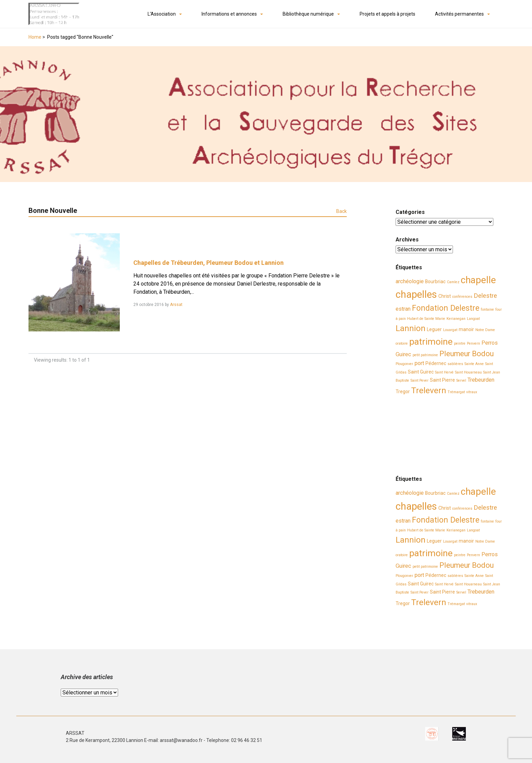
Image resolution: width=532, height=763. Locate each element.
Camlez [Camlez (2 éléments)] (453, 282)
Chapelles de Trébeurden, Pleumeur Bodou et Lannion (208, 263)
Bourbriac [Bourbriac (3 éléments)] (435, 281)
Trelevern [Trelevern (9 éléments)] (429, 390)
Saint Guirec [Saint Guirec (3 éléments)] (421, 372)
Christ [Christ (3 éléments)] (445, 296)
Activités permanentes (459, 14)
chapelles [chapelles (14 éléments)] (416, 294)
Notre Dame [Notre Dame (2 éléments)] (485, 330)
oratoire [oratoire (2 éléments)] (402, 343)
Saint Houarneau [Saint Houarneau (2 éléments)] (468, 372)
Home (35, 37)
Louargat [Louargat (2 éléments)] (450, 330)
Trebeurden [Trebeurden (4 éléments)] (481, 380)
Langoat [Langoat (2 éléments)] (473, 319)
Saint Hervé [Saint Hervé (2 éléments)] (444, 372)
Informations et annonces (229, 14)
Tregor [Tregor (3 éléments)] (403, 392)
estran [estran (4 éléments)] (403, 309)
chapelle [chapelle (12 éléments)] (478, 280)
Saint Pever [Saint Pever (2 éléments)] (420, 380)
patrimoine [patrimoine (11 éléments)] (431, 342)
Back (341, 211)
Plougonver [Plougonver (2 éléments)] (404, 364)
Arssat (176, 305)
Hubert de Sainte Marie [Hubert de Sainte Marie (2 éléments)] (426, 319)
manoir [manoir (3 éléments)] (466, 329)
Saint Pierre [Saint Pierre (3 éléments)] (442, 380)
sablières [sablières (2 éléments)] (455, 364)
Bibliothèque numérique (308, 14)
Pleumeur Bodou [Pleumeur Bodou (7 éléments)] (467, 354)
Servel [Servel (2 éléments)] (461, 380)
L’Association (162, 14)
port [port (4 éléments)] (419, 363)
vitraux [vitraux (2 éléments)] (472, 392)
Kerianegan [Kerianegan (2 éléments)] (456, 319)
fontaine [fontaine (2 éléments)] (487, 310)
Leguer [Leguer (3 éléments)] (434, 329)
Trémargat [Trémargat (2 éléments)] (456, 392)
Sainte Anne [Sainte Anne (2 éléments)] (474, 364)
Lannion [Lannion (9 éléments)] (411, 328)
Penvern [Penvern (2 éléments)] (473, 343)
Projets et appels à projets (387, 14)
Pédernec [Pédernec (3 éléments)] (436, 363)
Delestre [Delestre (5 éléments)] (485, 296)
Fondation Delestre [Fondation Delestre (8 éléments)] (446, 308)
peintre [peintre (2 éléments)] (460, 343)
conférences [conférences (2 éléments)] (462, 297)
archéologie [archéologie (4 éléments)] (410, 281)
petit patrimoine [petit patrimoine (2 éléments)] (425, 355)
